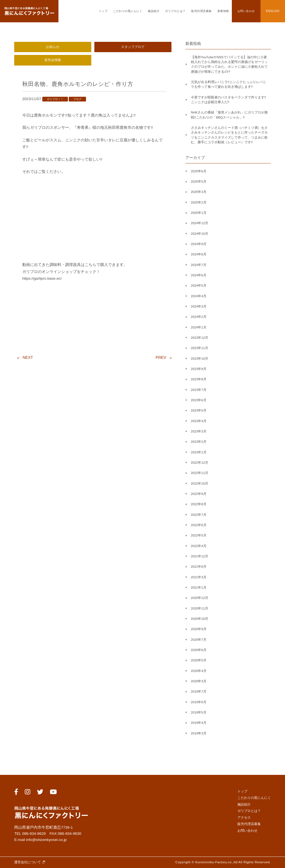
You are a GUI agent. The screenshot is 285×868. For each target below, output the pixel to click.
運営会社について (28, 862)
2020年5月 (199, 660)
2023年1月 (199, 452)
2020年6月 (199, 650)
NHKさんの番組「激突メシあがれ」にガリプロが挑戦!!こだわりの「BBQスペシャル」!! (229, 115)
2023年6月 (199, 400)
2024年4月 (199, 296)
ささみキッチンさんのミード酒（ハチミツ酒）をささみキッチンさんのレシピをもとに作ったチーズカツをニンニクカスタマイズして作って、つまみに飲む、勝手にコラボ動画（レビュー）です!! (229, 135)
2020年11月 (200, 608)
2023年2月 (199, 442)
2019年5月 (199, 712)
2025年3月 (199, 192)
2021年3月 (199, 577)
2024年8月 (199, 254)
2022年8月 (199, 504)
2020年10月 (200, 619)
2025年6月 (199, 171)
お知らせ (53, 47)
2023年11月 (200, 348)
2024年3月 (199, 306)
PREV (161, 357)
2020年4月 (199, 671)
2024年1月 (199, 327)
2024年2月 (199, 317)
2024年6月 (199, 275)
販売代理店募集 (202, 11)
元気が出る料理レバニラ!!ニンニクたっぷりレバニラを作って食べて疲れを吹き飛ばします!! (229, 84)
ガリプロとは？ (175, 11)
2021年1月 (199, 587)
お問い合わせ (246, 11)
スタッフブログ (133, 47)
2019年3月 (199, 733)
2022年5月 (199, 535)
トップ (103, 11)
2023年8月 (199, 379)
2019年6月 (199, 702)
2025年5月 (199, 182)
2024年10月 (200, 234)
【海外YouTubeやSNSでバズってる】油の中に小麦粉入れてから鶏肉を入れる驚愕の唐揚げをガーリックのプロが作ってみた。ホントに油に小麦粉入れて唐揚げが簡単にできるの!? (229, 64)
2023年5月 (199, 410)
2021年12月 (200, 556)
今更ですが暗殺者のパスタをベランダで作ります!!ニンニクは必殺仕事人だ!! (229, 100)
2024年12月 (200, 223)
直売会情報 (53, 60)
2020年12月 (200, 598)
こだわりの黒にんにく (128, 11)
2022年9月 (199, 494)
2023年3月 (199, 431)
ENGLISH (273, 11)
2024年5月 (199, 286)
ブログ (77, 99)
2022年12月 (200, 463)
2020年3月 (199, 681)
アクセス (244, 818)
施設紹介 (154, 11)
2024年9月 (199, 244)
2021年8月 (199, 567)
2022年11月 (200, 473)
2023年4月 (199, 421)
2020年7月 (199, 640)
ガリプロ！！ (55, 99)
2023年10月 (200, 359)
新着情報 (223, 11)
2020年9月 (199, 629)
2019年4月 (199, 723)
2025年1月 (199, 213)
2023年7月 (199, 390)
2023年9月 (199, 369)
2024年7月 (199, 265)
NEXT (28, 357)
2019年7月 (199, 692)
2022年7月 (199, 515)
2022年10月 (200, 483)
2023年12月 (200, 338)
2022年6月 (199, 525)
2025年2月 (199, 202)
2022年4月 (199, 546)
